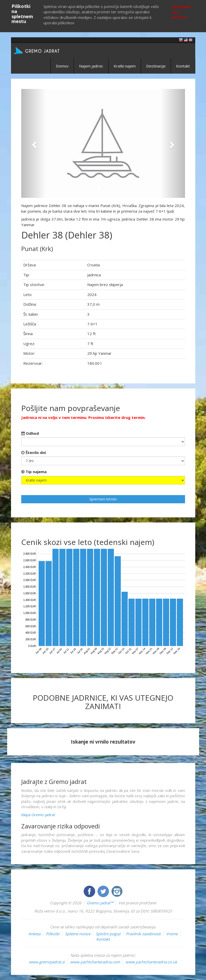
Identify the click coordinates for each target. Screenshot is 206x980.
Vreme (172, 934)
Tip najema (34, 472)
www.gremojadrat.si (47, 962)
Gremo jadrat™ (100, 903)
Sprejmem (181, 6)
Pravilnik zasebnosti (143, 934)
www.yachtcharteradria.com (95, 962)
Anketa (34, 934)
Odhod (30, 433)
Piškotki (53, 934)
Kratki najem (125, 66)
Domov (62, 66)
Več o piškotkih (179, 15)
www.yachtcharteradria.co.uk (151, 962)
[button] (34, 144)
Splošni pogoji (108, 934)
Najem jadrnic (91, 66)
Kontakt (183, 66)
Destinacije (156, 66)
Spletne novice (78, 934)
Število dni (34, 452)
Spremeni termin (103, 499)
